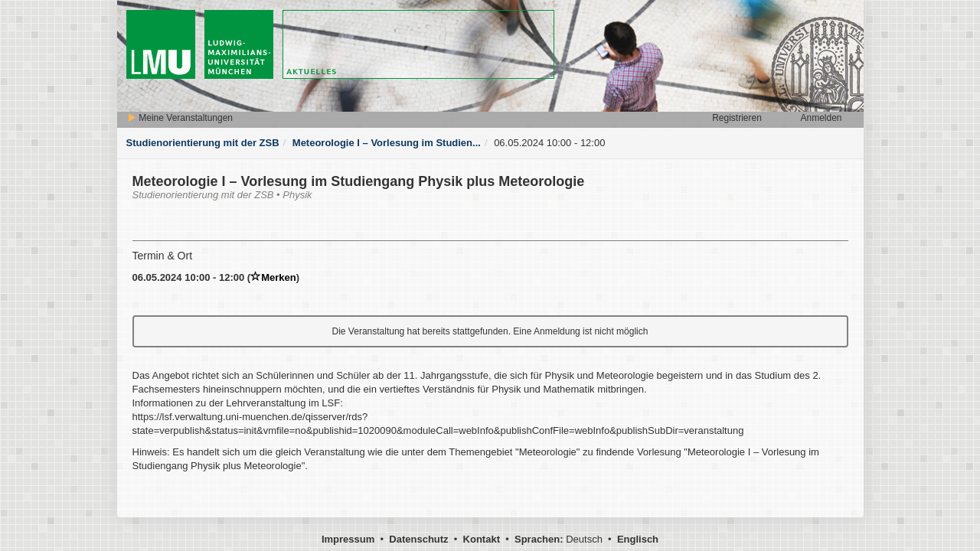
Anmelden (821, 118)
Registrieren (737, 118)
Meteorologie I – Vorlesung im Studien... (387, 143)
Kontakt (482, 539)
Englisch (638, 539)
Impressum (348, 539)
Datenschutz (418, 539)
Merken (273, 277)
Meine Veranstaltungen (180, 118)
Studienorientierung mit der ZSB (203, 143)
